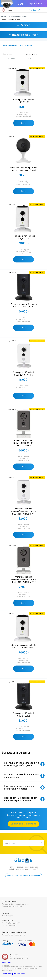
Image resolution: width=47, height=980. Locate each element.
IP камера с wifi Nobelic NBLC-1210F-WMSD (24, 373)
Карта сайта (6, 963)
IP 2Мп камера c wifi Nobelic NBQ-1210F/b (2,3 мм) (23, 305)
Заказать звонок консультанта (24, 824)
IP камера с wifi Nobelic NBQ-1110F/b (24, 714)
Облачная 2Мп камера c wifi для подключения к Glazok (24, 169)
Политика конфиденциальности (14, 974)
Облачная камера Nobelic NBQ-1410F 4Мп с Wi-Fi (24, 646)
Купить (24, 123)
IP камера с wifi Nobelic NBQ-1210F (24, 101)
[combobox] (12, 58)
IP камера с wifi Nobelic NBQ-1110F (24, 237)
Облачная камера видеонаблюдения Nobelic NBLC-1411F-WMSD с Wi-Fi (24, 579)
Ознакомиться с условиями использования (24, 876)
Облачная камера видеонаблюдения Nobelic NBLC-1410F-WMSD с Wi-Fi (24, 511)
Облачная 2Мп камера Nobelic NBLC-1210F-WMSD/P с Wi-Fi (23, 443)
